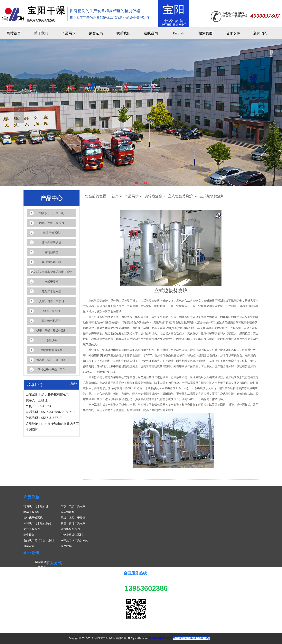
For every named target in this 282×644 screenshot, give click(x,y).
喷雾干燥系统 (32, 512)
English (178, 33)
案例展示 (41, 585)
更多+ (74, 383)
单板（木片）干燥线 (73, 518)
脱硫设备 (29, 546)
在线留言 (41, 590)
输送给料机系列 (70, 529)
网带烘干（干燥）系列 (74, 540)
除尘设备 (29, 535)
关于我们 (41, 33)
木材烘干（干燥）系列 (37, 523)
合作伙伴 (233, 33)
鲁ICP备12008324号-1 (161, 638)
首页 (115, 196)
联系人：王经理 (66, 578)
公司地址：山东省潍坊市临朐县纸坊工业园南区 (85, 600)
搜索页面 (206, 33)
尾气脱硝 (66, 546)
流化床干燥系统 (33, 518)
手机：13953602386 (69, 583)
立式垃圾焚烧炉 (180, 196)
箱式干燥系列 (32, 529)
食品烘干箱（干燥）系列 (39, 540)
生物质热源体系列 (72, 535)
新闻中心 (41, 579)
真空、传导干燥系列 (73, 523)
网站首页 (14, 33)
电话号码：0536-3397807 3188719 (77, 589)
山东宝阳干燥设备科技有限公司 (75, 572)
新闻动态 (260, 33)
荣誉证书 (96, 33)
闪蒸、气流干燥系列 (73, 506)
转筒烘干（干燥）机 (36, 506)
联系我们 (123, 33)
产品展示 (69, 33)
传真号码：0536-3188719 (72, 595)
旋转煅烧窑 (153, 196)
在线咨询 (151, 33)
